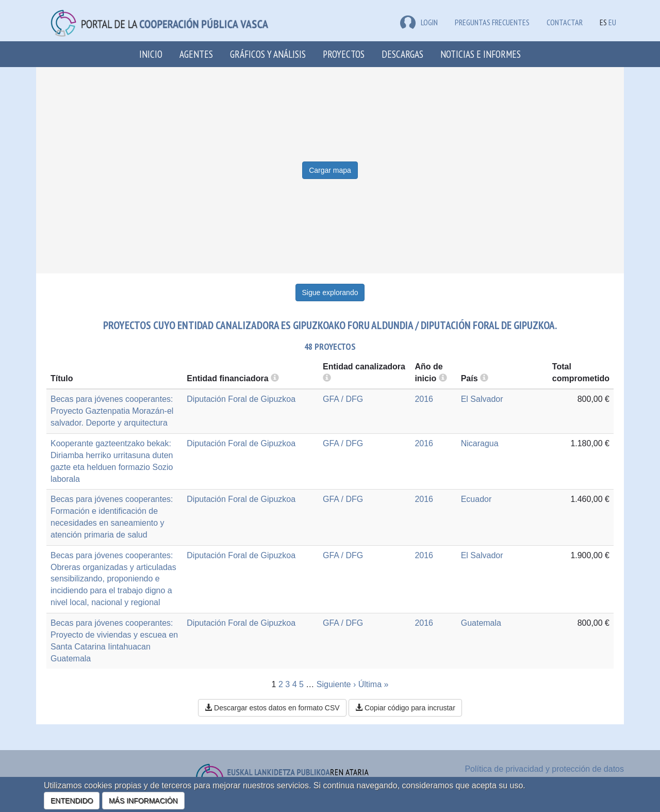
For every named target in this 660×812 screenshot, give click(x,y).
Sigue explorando (330, 293)
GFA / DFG (343, 399)
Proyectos (344, 54)
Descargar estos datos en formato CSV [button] (272, 708)
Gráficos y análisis (268, 54)
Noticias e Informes (481, 54)
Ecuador (476, 499)
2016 (424, 399)
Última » (374, 684)
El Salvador (482, 399)
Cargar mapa (330, 170)
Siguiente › (336, 684)
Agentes (196, 54)
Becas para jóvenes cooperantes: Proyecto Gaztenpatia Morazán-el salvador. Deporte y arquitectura (112, 411)
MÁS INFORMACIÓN (143, 801)
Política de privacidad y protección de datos (544, 769)
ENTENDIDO (72, 801)
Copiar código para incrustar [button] (405, 708)
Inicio (151, 54)
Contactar (565, 22)
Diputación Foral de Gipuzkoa (241, 399)
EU (612, 22)
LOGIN (419, 22)
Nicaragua (480, 443)
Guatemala (481, 623)
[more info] (443, 378)
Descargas (402, 54)
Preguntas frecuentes (492, 22)
